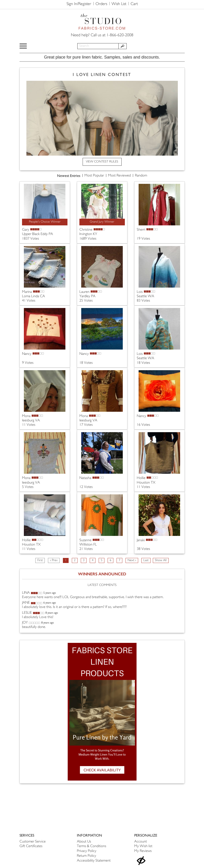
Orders (101, 4)
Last (146, 560)
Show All (161, 560)
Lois (140, 292)
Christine (86, 230)
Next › (132, 560)
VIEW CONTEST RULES (102, 162)
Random (141, 176)
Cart (134, 4)
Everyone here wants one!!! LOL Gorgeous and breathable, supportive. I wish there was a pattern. (93, 597)
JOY (25, 623)
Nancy (27, 354)
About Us (84, 842)
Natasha (85, 478)
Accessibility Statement (94, 861)
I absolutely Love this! (38, 617)
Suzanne (85, 540)
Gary (26, 230)
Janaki (141, 540)
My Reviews (143, 851)
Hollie (141, 478)
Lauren (84, 292)
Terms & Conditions (92, 846)
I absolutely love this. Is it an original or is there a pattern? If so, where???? (74, 607)
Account (141, 842)
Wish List (119, 4)
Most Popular (94, 176)
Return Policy (87, 856)
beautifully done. (34, 627)
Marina (27, 292)
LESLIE (27, 613)
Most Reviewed (119, 176)
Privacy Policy (87, 851)
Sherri (141, 230)
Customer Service (33, 842)
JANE (26, 603)
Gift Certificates (31, 846)
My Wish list (143, 846)
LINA (26, 593)
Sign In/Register (79, 4)
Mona (26, 416)
